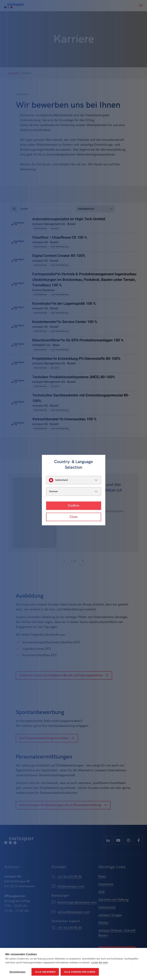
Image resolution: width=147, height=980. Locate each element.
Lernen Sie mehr (100, 963)
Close (73, 517)
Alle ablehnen (45, 972)
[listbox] (74, 480)
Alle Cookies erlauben (80, 972)
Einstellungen (17, 972)
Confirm (73, 506)
